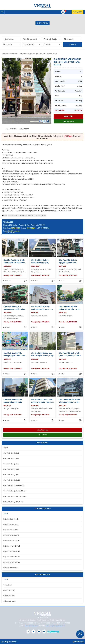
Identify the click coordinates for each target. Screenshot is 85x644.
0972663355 (15, 228)
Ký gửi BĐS (79, 12)
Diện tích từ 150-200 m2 (12, 546)
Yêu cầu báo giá (42, 430)
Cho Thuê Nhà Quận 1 (11, 453)
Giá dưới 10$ (8, 585)
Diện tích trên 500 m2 (11, 568)
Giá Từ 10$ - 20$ (9, 590)
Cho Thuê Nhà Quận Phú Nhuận (15, 491)
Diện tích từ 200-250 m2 (12, 551)
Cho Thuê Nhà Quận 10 (12, 480)
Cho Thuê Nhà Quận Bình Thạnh (15, 496)
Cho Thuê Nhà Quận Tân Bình (14, 485)
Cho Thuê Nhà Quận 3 (11, 464)
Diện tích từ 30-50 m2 (11, 524)
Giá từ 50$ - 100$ (9, 601)
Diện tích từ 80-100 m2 (11, 535)
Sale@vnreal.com (32, 626)
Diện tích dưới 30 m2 (11, 519)
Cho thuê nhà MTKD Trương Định (17, 216)
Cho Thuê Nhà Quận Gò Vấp (13, 502)
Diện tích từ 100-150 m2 (12, 541)
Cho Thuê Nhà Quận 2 (11, 458)
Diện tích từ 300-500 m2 (12, 562)
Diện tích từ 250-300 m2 (12, 557)
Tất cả (5, 448)
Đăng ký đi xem (68, 121)
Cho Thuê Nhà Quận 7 (11, 475)
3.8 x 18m (31, 216)
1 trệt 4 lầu (38, 216)
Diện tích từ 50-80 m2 (11, 530)
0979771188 (68, 136)
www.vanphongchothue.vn (56, 626)
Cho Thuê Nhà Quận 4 (11, 469)
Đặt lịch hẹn (42, 435)
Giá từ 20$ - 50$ (9, 596)
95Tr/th (44, 216)
